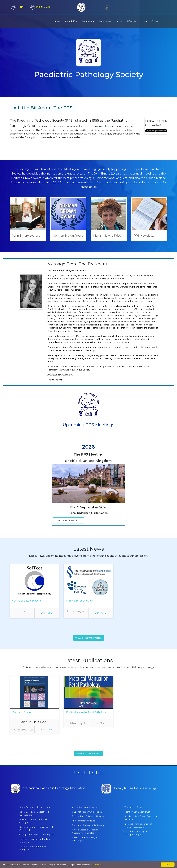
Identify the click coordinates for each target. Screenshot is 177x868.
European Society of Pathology (88, 825)
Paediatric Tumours (23, 712)
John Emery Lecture (26, 236)
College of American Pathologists (37, 835)
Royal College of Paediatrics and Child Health (36, 829)
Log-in (144, 21)
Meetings (105, 21)
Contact (155, 21)
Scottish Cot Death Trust (137, 812)
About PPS (71, 21)
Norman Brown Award (68, 236)
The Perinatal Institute (84, 821)
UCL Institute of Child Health (87, 812)
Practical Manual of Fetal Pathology (86, 712)
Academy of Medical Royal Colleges (33, 821)
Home (57, 21)
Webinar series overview (80, 601)
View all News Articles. (89, 638)
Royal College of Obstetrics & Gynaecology (35, 813)
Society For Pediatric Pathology (129, 788)
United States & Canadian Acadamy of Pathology (85, 831)
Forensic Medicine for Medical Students (35, 841)
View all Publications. (89, 754)
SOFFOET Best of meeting (27, 601)
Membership (88, 21)
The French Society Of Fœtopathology (136, 833)
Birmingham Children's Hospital (88, 816)
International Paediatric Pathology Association (48, 788)
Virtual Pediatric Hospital (85, 807)
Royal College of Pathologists (35, 807)
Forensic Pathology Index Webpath (33, 848)
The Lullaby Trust (133, 807)
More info (99, 865)
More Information (69, 521)
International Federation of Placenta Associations (138, 825)
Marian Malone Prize (107, 236)
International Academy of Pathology (85, 839)
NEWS (131, 21)
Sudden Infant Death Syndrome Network (141, 818)
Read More (45, 613)
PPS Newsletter (145, 236)
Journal (119, 21)
